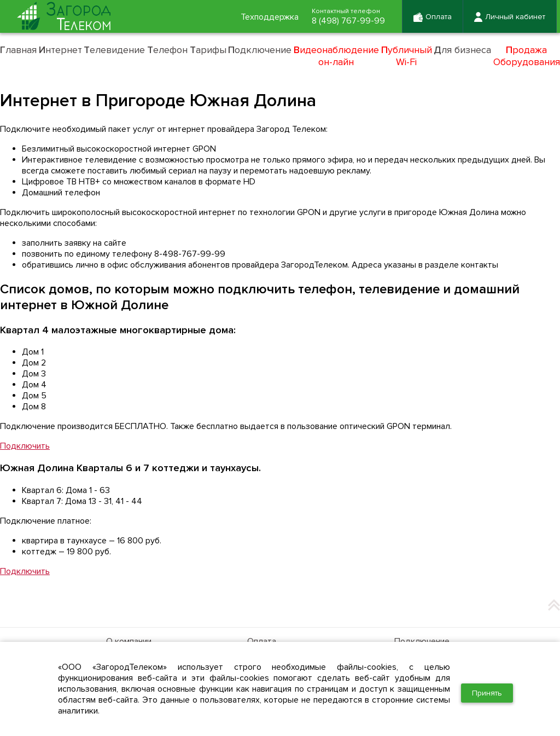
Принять (487, 693)
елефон (167, 50)
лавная (18, 50)
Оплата (262, 641)
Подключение (422, 641)
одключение (260, 50)
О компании (129, 641)
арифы (208, 50)
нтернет (60, 50)
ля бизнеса (462, 50)
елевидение (114, 50)
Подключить (25, 446)
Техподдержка (270, 17)
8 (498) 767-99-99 (348, 21)
